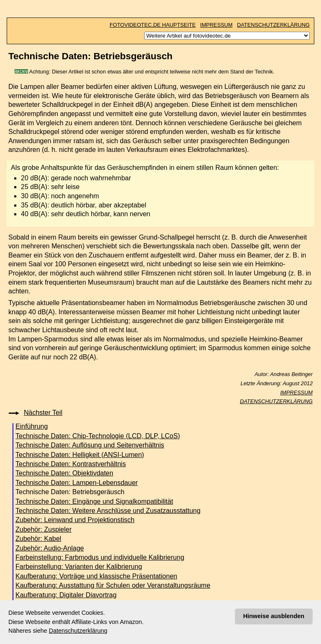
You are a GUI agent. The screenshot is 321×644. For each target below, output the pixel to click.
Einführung (32, 426)
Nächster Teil (43, 413)
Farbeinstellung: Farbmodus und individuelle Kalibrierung (100, 557)
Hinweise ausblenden (274, 616)
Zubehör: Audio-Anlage (50, 548)
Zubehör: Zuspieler (43, 529)
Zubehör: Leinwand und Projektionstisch (75, 520)
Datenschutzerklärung (78, 631)
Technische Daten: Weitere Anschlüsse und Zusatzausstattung (108, 511)
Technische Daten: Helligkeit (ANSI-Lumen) (80, 455)
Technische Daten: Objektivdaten (64, 473)
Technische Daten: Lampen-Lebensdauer (77, 483)
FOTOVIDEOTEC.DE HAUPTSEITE (153, 25)
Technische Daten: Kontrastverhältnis (71, 464)
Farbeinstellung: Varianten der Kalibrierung (79, 567)
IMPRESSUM (217, 25)
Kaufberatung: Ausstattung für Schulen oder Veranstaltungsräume (113, 585)
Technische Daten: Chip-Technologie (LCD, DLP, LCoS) (98, 436)
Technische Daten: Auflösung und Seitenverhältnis (90, 445)
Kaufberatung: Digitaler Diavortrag (66, 595)
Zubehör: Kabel (38, 539)
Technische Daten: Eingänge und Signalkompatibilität (94, 501)
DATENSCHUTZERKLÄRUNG (273, 25)
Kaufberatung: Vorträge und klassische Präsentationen (96, 576)
